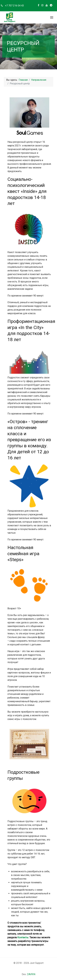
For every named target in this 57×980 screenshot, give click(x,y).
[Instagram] (42, 5)
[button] (52, 17)
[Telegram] (51, 5)
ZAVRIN (31, 974)
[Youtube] (47, 5)
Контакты (23, 937)
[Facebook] (39, 5)
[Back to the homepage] (9, 17)
